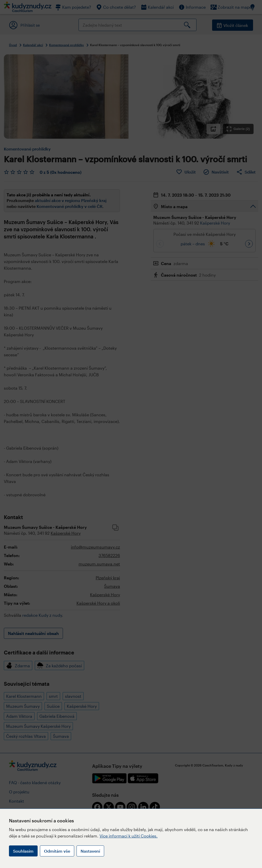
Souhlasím (23, 851)
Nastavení (90, 851)
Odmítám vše (57, 851)
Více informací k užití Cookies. (129, 836)
